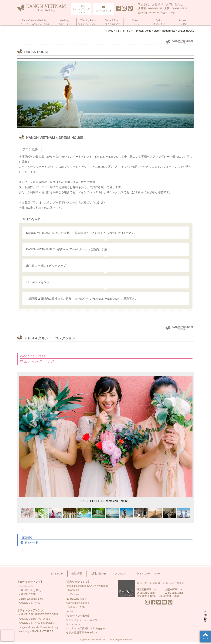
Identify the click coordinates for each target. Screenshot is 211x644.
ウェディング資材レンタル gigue (85, 628)
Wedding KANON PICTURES (36, 631)
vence (69, 611)
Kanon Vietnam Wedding (35, 22)
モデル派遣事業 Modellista (82, 632)
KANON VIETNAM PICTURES (37, 623)
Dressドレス (135, 22)
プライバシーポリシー (147, 574)
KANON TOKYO (76, 607)
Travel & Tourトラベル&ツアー (112, 22)
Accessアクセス (183, 22)
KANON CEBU (27, 594)
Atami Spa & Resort (78, 603)
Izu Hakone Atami (76, 599)
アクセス (120, 574)
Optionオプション (159, 22)
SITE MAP (57, 574)
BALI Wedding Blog (30, 590)
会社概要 (77, 574)
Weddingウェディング (65, 22)
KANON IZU (73, 590)
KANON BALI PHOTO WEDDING (38, 614)
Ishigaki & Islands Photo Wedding (38, 627)
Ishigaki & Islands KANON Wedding (87, 586)
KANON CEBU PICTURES (34, 619)
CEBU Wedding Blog (31, 599)
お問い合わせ (205, 615)
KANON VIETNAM (30, 603)
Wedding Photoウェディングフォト (88, 22)
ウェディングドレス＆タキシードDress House (86, 622)
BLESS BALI (26, 586)
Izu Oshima (73, 594)
